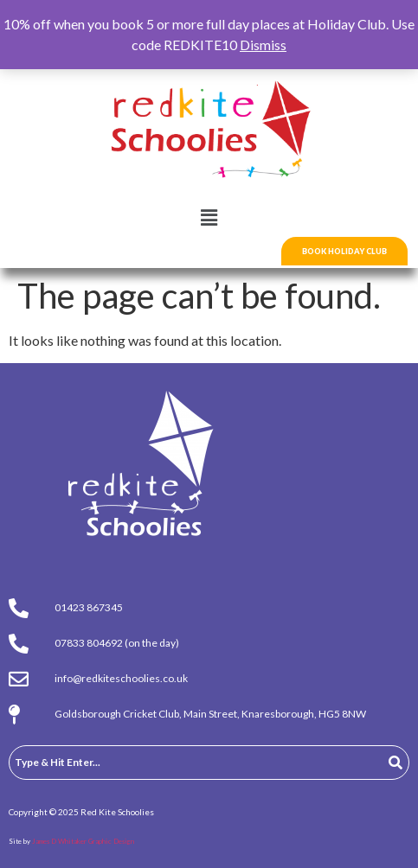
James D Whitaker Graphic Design (83, 841)
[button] (209, 217)
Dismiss (263, 45)
